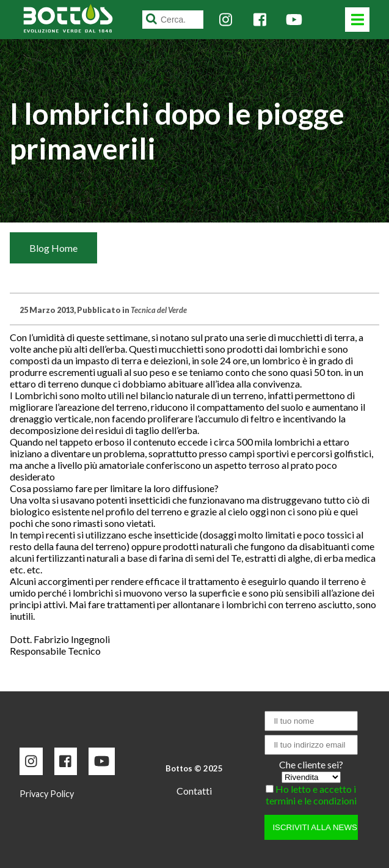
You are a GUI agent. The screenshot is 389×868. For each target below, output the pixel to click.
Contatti (194, 791)
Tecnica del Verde (159, 310)
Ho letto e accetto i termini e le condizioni (311, 795)
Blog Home (53, 248)
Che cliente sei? (311, 764)
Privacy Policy (47, 794)
